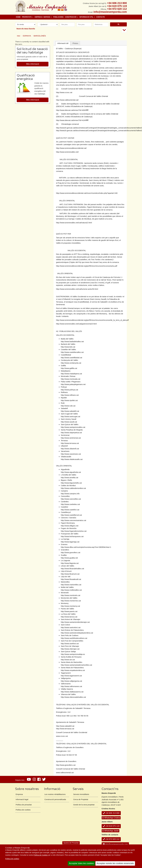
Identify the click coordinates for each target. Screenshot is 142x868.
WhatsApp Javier (110, 831)
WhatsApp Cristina (111, 818)
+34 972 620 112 (111, 839)
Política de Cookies (41, 855)
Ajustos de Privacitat (71, 843)
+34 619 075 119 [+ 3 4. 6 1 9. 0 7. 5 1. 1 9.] (117, 6)
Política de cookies (12, 859)
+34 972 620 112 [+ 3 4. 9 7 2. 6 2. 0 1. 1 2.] (117, 9)
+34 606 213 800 (111, 813)
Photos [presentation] (75, 43)
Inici (19, 36)
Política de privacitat (24, 805)
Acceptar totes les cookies (81, 863)
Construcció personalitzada (55, 799)
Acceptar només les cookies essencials (115, 863)
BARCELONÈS (40, 36)
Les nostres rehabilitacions (55, 794)
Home (18, 17)
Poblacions (58, 17)
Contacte (101, 17)
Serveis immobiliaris (81, 794)
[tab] (63, 43)
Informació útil (87, 17)
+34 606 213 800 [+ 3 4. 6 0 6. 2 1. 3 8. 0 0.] (117, 3)
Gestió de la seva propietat (84, 805)
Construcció (71, 17)
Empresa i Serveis (43, 17)
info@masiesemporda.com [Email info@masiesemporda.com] (110, 12)
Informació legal (22, 799)
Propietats (28, 17)
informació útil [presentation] (63, 43)
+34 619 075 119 (111, 826)
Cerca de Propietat (81, 799)
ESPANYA (27, 36)
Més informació (33, 64)
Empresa (19, 794)
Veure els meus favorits (26, 29)
